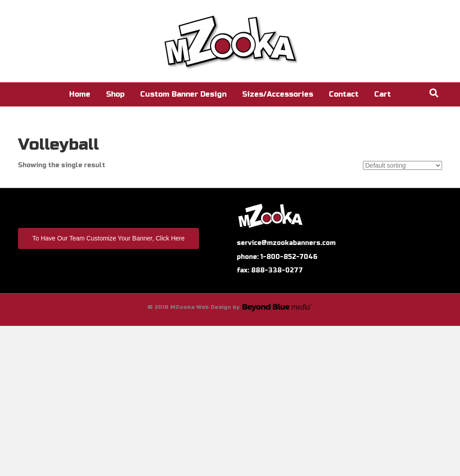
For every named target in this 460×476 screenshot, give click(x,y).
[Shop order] (402, 165)
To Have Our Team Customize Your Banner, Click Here (108, 238)
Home (80, 94)
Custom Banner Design (183, 94)
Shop (115, 94)
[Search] (434, 93)
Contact (344, 94)
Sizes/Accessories (278, 94)
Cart (383, 94)
